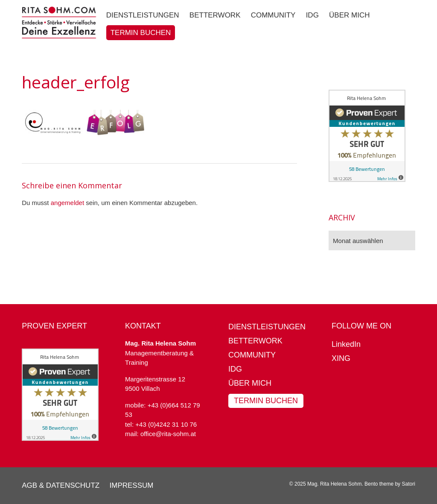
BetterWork (255, 341)
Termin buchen (266, 401)
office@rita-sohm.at (168, 434)
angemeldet (67, 203)
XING (341, 358)
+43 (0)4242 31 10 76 (166, 424)
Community (252, 355)
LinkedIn (346, 344)
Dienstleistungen (267, 327)
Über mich (250, 383)
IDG (235, 369)
